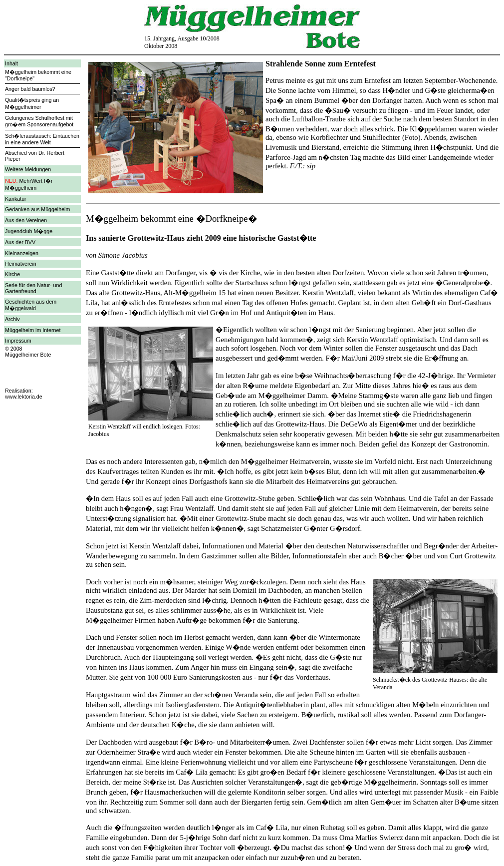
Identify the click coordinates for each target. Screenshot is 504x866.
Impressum (18, 341)
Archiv (12, 319)
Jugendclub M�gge (29, 231)
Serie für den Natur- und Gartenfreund (33, 288)
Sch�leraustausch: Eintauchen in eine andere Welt (42, 139)
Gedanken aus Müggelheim (37, 209)
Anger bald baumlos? (30, 89)
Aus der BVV (20, 242)
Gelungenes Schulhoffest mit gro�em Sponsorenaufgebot (39, 121)
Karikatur (16, 199)
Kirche (12, 274)
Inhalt (11, 63)
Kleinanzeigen (22, 253)
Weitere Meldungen (28, 169)
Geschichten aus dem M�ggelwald (31, 305)
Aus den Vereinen (26, 220)
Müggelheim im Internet (33, 330)
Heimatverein (21, 264)
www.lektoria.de (24, 397)
